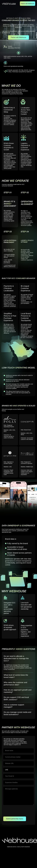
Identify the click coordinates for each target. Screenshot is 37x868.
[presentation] (17, 811)
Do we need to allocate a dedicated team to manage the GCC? (16, 658)
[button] (18, 659)
